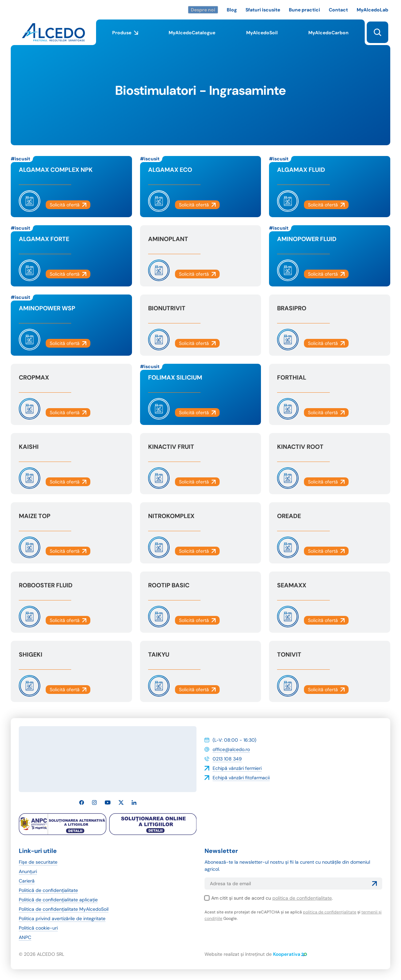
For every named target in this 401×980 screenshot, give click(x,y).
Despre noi (203, 10)
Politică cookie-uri (38, 928)
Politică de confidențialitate (48, 890)
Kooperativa (290, 954)
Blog (232, 10)
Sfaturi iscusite (263, 10)
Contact (338, 10)
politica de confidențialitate (302, 898)
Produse (125, 37)
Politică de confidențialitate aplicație (58, 900)
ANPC (25, 937)
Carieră (27, 881)
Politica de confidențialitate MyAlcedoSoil (64, 909)
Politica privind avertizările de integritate (62, 918)
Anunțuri (28, 871)
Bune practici (304, 10)
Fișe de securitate (38, 862)
